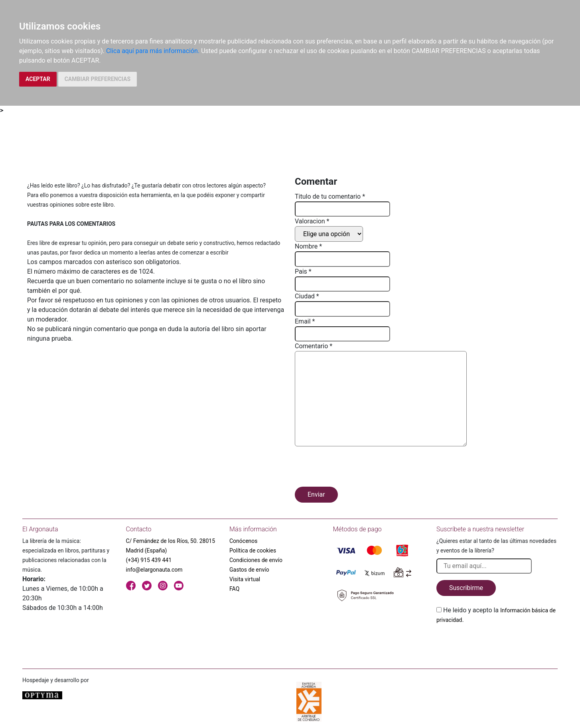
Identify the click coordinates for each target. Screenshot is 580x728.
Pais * (303, 271)
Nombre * (308, 246)
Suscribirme (466, 588)
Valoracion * (312, 221)
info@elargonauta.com (154, 570)
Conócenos (244, 541)
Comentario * (314, 346)
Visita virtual (245, 579)
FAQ (234, 589)
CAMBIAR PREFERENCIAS (98, 79)
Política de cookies (253, 550)
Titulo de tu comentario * (330, 196)
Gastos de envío (249, 570)
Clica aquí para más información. (153, 51)
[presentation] (355, 468)
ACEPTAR (38, 79)
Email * (305, 321)
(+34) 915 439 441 (149, 560)
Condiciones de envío (256, 560)
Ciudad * (307, 296)
